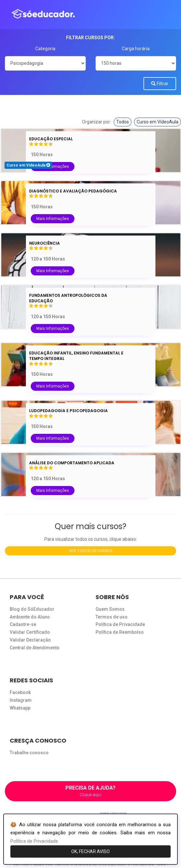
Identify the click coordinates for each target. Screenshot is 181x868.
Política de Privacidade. (35, 841)
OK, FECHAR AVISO (90, 851)
